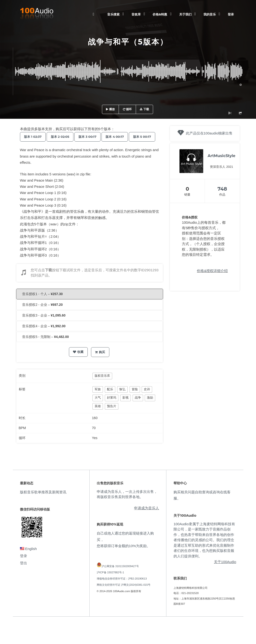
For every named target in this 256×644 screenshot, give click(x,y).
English (28, 558)
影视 (126, 407)
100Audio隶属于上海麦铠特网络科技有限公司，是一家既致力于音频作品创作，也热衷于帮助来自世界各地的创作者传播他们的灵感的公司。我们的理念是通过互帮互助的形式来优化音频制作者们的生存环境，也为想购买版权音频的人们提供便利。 (204, 550)
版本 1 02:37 (34, 137)
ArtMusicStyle (221, 156)
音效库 (136, 14)
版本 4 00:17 (121, 137)
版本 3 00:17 (92, 137)
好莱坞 (112, 407)
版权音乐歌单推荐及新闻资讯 (43, 502)
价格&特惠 (160, 14)
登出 (24, 572)
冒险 (135, 399)
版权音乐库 (102, 385)
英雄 (98, 416)
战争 (138, 407)
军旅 (98, 399)
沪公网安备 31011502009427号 (120, 576)
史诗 (147, 399)
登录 (231, 14)
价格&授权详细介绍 (212, 271)
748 (222, 189)
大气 (98, 407)
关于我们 (185, 14)
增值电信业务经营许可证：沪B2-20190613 (122, 588)
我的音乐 (210, 14)
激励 (150, 407)
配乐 (110, 399)
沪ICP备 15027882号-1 (110, 582)
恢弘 (122, 399)
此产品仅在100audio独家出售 (209, 133)
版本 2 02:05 (62, 137)
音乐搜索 (113, 14)
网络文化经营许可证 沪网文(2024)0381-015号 (124, 594)
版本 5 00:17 (34, 146)
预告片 (112, 416)
